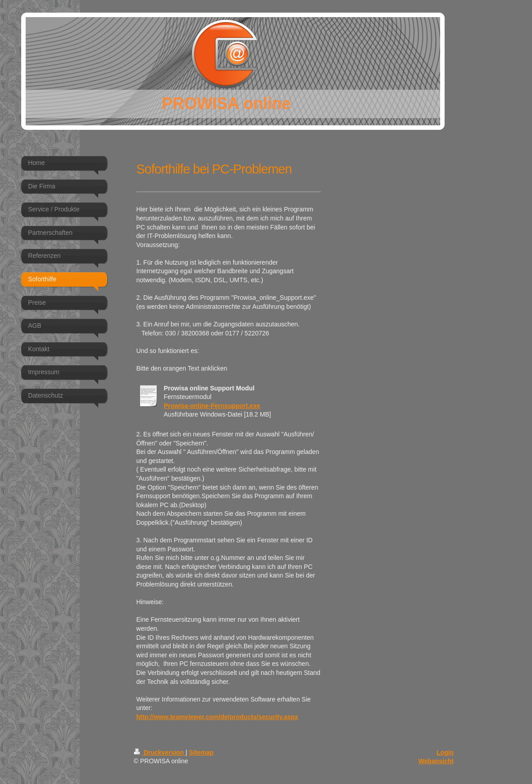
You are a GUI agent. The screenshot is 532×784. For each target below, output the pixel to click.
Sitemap (201, 752)
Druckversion (160, 752)
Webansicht (436, 761)
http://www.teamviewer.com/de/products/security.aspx (217, 717)
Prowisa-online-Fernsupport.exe (212, 406)
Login (445, 752)
